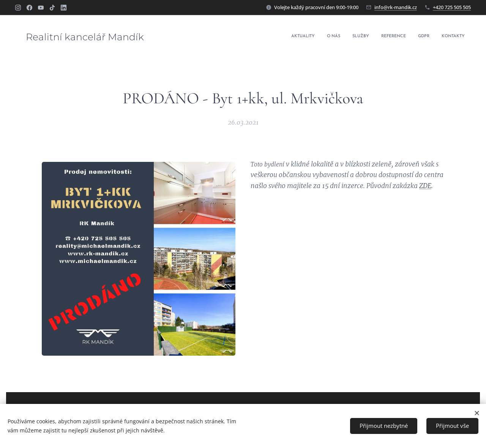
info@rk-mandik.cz (396, 7)
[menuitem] (406, 37)
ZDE (425, 185)
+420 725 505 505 (452, 7)
